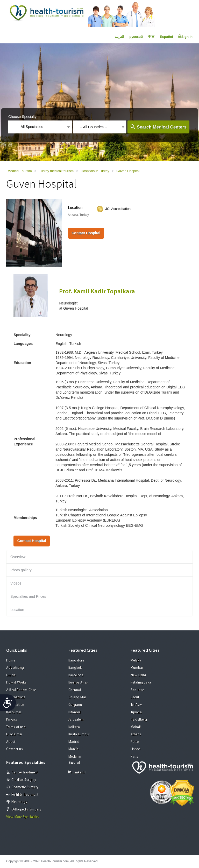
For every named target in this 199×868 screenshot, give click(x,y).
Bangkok (75, 668)
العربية (119, 37)
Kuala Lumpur (79, 734)
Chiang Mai (77, 697)
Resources (14, 712)
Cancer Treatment (25, 773)
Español (166, 37)
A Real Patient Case (21, 690)
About (11, 742)
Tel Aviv (136, 705)
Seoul (135, 697)
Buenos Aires (78, 683)
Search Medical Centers (162, 127)
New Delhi (138, 675)
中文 (151, 37)
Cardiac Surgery (24, 780)
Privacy (12, 720)
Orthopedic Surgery (26, 810)
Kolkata (74, 727)
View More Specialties (23, 817)
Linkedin (77, 772)
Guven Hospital (128, 171)
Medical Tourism (20, 171)
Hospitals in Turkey (95, 171)
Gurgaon (75, 705)
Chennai (75, 690)
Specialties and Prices (28, 596)
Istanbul (75, 712)
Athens (136, 734)
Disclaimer (14, 734)
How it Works (16, 683)
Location (17, 610)
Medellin (75, 757)
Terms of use (16, 727)
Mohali (136, 727)
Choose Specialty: (23, 117)
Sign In (185, 37)
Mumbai (137, 668)
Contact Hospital (86, 233)
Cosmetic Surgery (25, 787)
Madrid (74, 742)
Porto (135, 742)
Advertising (15, 668)
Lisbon (136, 749)
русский (136, 37)
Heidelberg (139, 720)
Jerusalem (76, 720)
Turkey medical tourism (56, 171)
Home (11, 661)
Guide (11, 675)
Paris (134, 757)
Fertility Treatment (25, 795)
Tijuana (136, 712)
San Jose (137, 690)
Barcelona (76, 675)
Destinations (16, 697)
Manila (74, 749)
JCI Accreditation (118, 209)
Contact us (15, 749)
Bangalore (76, 661)
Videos (16, 583)
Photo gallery (21, 570)
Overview (18, 557)
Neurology (19, 802)
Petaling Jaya (141, 683)
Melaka (136, 661)
